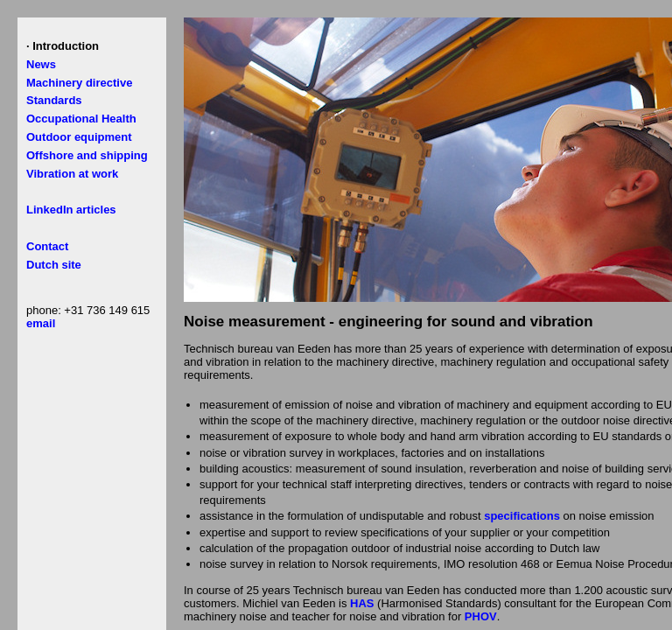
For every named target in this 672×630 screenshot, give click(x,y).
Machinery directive (79, 83)
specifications (522, 516)
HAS (362, 603)
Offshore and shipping (87, 155)
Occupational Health (81, 119)
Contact (47, 246)
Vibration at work (72, 174)
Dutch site (54, 265)
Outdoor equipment (79, 137)
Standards (54, 100)
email (41, 323)
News (41, 64)
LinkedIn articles (71, 210)
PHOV (481, 616)
